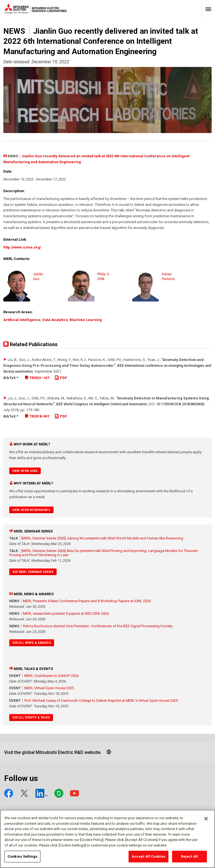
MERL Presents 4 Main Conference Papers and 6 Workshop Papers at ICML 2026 (87, 601)
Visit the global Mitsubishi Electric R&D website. (53, 752)
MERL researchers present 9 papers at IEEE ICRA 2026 (66, 613)
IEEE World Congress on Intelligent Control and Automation (102, 404)
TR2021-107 (37, 378)
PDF (61, 378)
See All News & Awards (32, 643)
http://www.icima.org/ (22, 247)
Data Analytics (55, 320)
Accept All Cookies (148, 859)
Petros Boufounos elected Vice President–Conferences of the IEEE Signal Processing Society (98, 626)
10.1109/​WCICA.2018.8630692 (180, 404)
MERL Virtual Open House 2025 (49, 688)
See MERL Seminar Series (33, 572)
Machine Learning (86, 320)
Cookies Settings (22, 859)
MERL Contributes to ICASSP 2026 (51, 676)
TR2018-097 (37, 416)
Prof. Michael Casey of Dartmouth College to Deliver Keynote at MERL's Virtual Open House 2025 (101, 701)
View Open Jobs (25, 471)
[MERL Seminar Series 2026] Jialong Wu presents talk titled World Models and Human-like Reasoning (102, 538)
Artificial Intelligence (22, 320)
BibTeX (11, 378)
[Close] (206, 821)
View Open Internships (31, 510)
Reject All (189, 859)
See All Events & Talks (31, 718)
